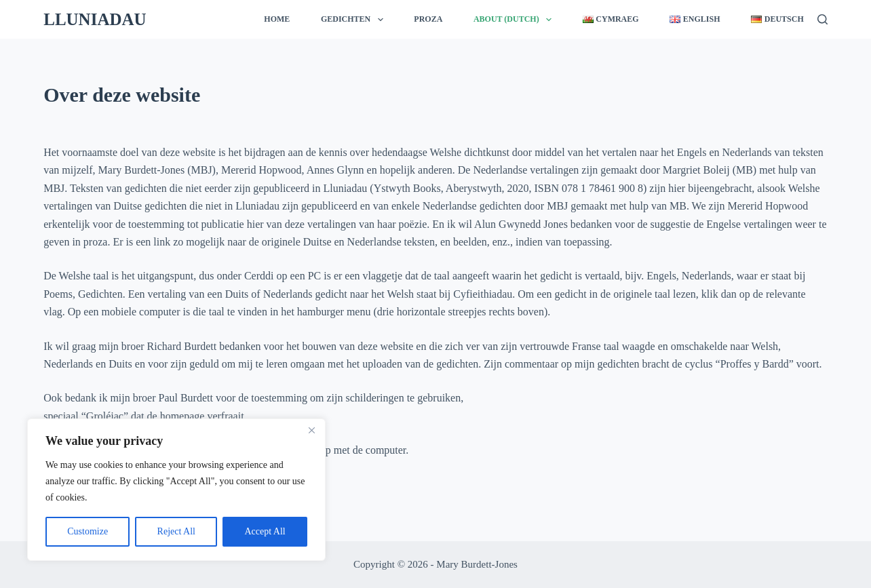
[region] (176, 490)
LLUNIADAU (95, 19)
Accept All (265, 531)
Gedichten (355, 20)
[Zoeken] (822, 19)
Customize (88, 531)
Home (277, 19)
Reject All (176, 531)
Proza (428, 19)
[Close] (311, 430)
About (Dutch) (515, 20)
